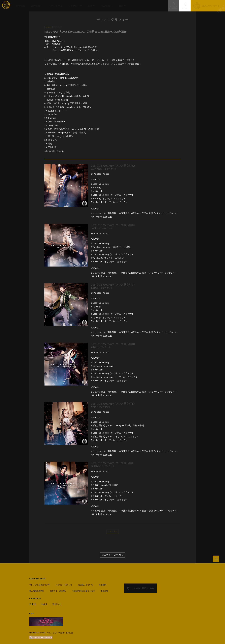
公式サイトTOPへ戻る (113, 555)
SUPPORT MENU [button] (37, 579)
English (44, 604)
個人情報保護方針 (37, 590)
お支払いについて (86, 584)
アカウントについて (64, 584)
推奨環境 (104, 590)
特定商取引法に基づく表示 (84, 590)
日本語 (33, 604)
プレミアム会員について (40, 584)
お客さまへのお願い (58, 590)
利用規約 (102, 584)
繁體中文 (57, 604)
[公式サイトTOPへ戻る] (215, 560)
